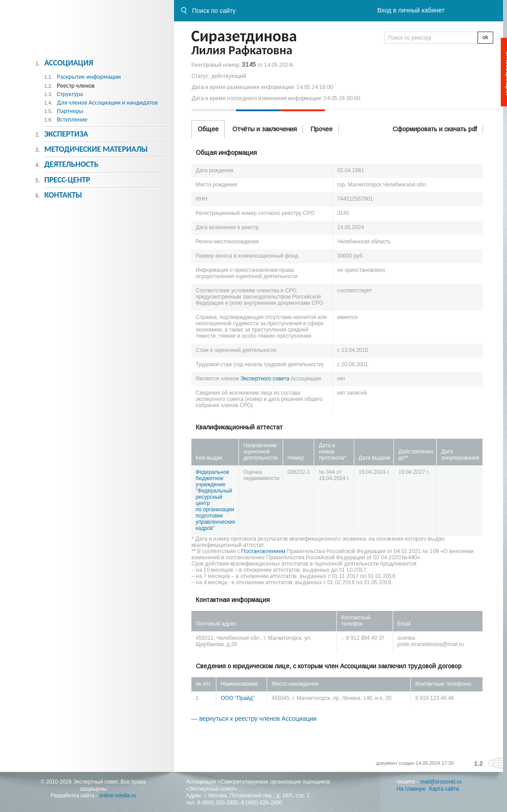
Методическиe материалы (96, 149)
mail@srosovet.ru (441, 782)
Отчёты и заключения (265, 129)
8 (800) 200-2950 (218, 803)
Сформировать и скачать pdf (435, 129)
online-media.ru (118, 796)
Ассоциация (69, 63)
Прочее (322, 129)
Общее (208, 129)
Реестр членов (76, 86)
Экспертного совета (265, 379)
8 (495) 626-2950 (262, 803)
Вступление (72, 119)
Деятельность (71, 164)
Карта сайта (444, 789)
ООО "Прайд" (238, 698)
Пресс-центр (67, 180)
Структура (70, 94)
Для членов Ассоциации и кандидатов (107, 103)
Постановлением (263, 551)
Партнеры (70, 111)
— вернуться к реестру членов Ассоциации (254, 719)
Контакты (63, 195)
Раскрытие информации (89, 77)
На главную (411, 789)
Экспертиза (66, 134)
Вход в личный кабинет (411, 10)
